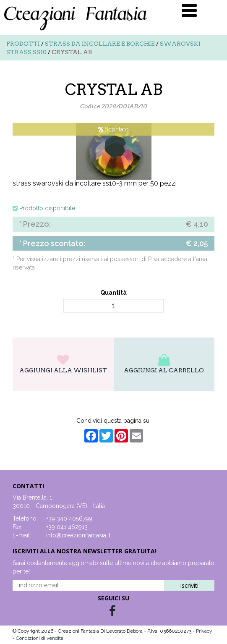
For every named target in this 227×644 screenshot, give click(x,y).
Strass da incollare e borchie (100, 44)
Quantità (113, 293)
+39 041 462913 (67, 527)
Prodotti (23, 44)
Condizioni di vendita (40, 638)
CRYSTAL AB (72, 52)
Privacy (204, 631)
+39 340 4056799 (69, 518)
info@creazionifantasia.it (78, 535)
